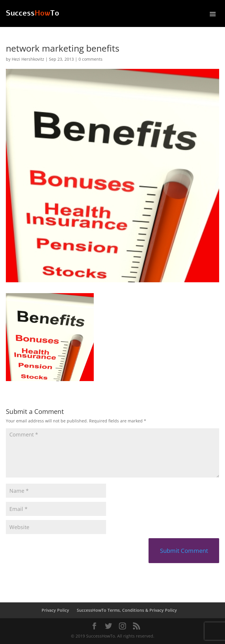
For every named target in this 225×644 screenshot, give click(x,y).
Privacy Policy (55, 610)
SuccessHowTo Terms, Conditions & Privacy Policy (127, 610)
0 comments (91, 59)
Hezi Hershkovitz (28, 59)
